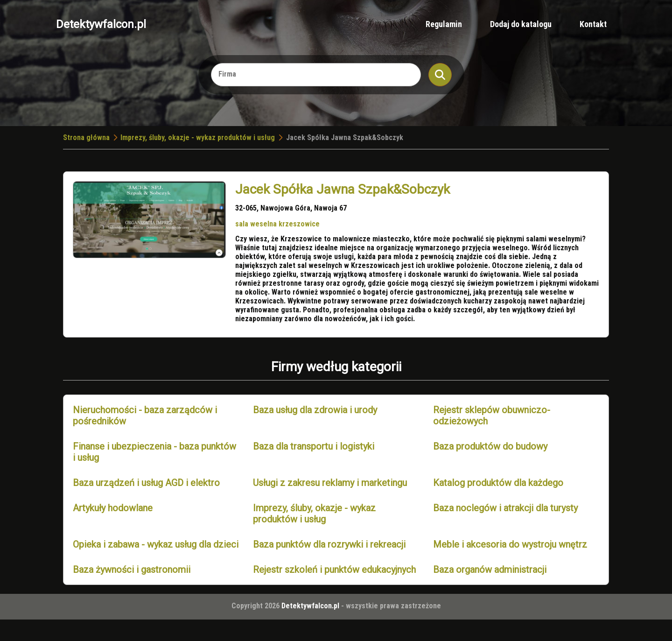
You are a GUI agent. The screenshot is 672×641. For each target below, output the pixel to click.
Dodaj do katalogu (521, 24)
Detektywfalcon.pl (101, 24)
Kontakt (593, 24)
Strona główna (86, 137)
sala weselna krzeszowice (277, 224)
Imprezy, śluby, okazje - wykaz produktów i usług (198, 137)
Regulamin (444, 24)
